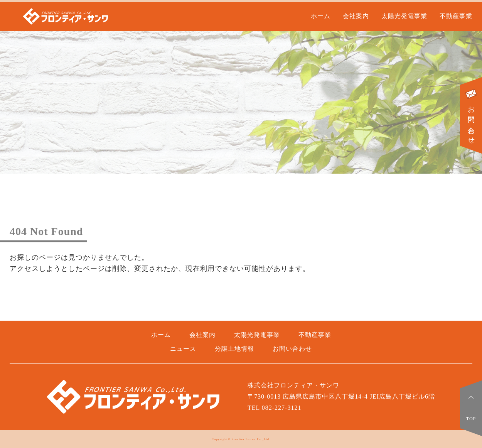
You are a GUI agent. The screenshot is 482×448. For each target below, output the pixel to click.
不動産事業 (456, 16)
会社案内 (356, 16)
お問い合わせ (471, 115)
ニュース (183, 349)
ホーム (321, 16)
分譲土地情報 (234, 349)
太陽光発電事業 (404, 16)
